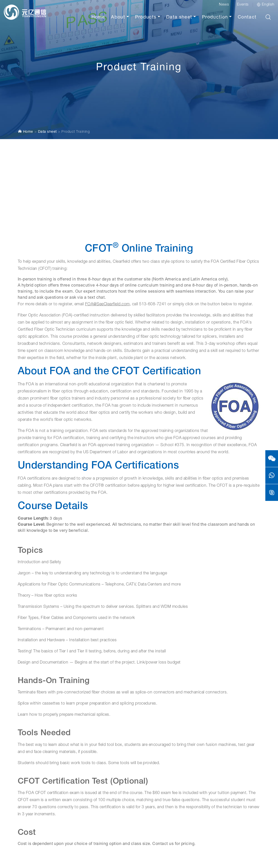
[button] (268, 17)
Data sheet (179, 17)
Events (243, 5)
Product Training (76, 107)
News (224, 5)
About (118, 17)
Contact (247, 17)
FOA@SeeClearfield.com (107, 279)
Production (215, 17)
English (265, 5)
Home (98, 17)
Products (146, 17)
